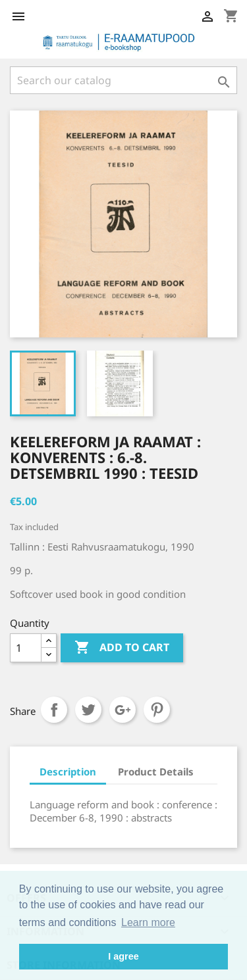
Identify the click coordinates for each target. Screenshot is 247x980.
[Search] (123, 80)
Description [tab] (68, 772)
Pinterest (157, 710)
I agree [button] (123, 956)
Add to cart (122, 648)
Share (54, 710)
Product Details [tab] (156, 772)
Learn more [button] (148, 922)
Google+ (123, 710)
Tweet (88, 710)
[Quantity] (26, 648)
